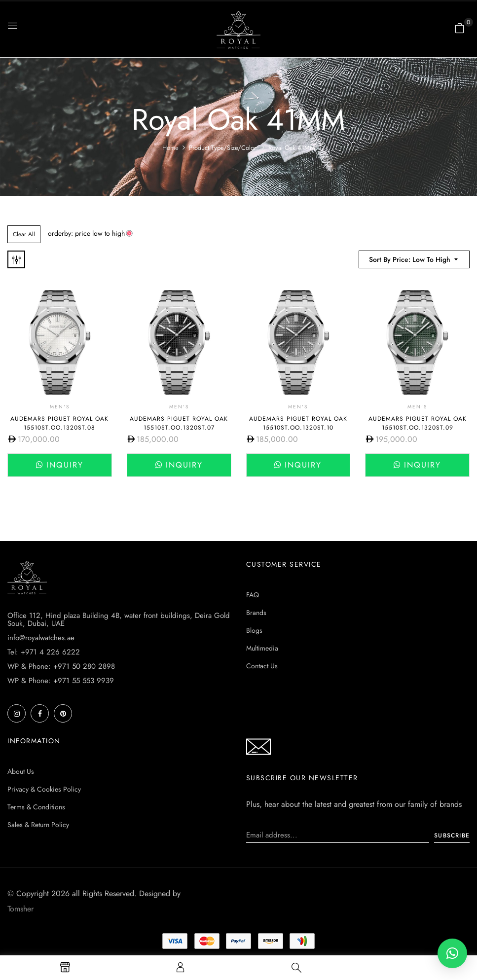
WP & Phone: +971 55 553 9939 (61, 681)
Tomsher (20, 909)
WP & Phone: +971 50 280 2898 (61, 666)
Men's (60, 407)
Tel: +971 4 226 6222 (44, 652)
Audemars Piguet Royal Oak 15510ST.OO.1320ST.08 (59, 423)
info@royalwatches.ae (41, 638)
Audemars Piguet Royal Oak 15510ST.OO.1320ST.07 (179, 423)
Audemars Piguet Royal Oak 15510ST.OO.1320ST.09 (418, 423)
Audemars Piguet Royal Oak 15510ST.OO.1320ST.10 (298, 423)
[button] (460, 28)
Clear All (24, 234)
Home (170, 148)
